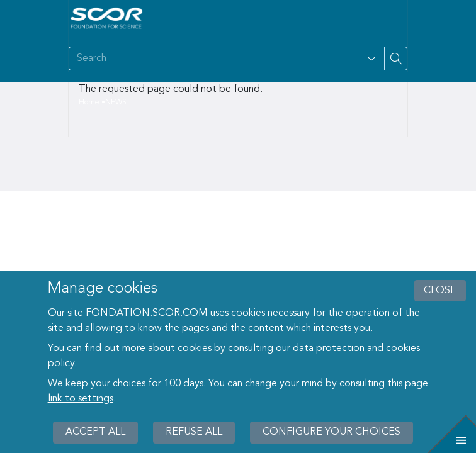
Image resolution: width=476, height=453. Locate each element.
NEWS (116, 103)
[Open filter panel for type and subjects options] (371, 59)
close (440, 291)
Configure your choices (331, 432)
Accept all (95, 432)
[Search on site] (214, 59)
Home (89, 103)
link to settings (81, 399)
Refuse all (194, 432)
